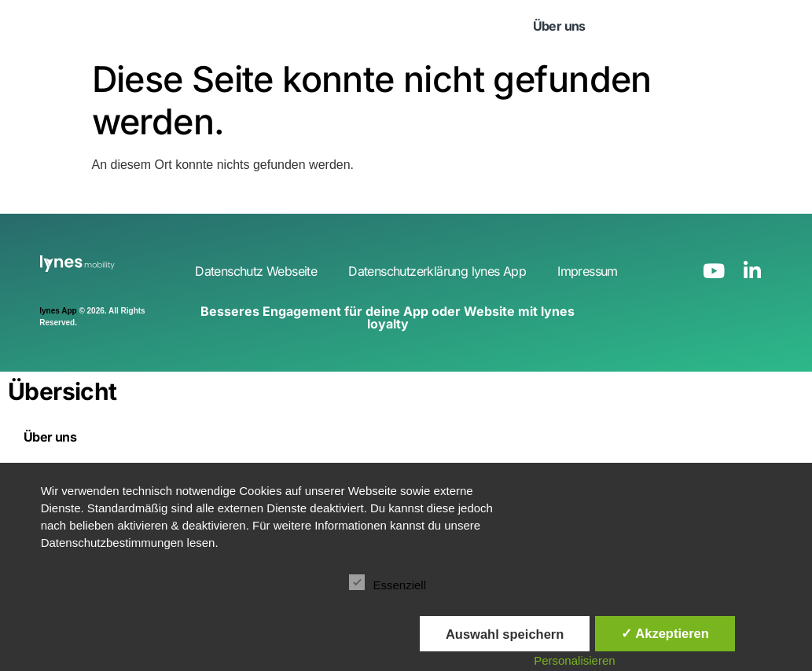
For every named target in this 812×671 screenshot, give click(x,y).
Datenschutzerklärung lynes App (437, 271)
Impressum (588, 271)
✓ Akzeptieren (665, 633)
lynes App (58, 311)
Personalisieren (574, 660)
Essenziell (388, 582)
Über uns (559, 26)
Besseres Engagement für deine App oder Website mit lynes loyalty (388, 317)
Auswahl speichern (505, 634)
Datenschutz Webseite (256, 271)
